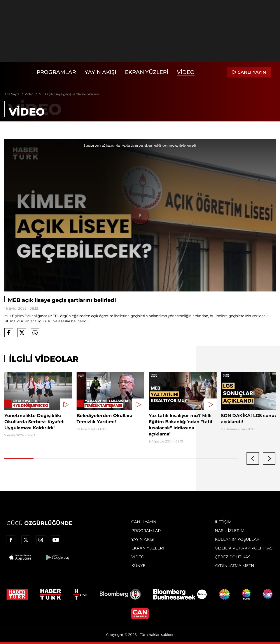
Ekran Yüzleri (147, 72)
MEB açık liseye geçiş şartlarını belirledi (69, 94)
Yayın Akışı (100, 72)
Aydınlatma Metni (235, 566)
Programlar (56, 72)
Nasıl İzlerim (230, 531)
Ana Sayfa (14, 94)
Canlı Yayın (144, 522)
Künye (138, 566)
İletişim (223, 522)
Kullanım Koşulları (238, 539)
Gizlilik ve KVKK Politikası (244, 548)
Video (186, 72)
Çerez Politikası (233, 557)
